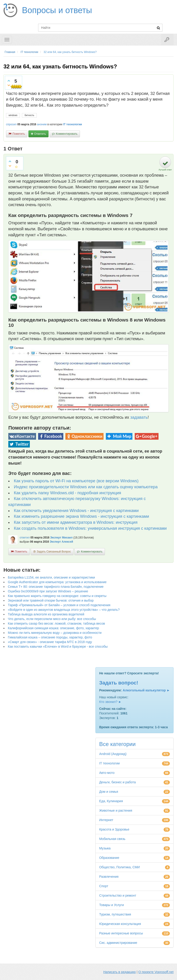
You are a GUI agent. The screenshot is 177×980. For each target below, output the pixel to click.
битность (29, 115)
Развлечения (109, 877)
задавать (139, 417)
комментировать (67, 134)
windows (13, 115)
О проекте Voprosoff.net (156, 972)
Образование (109, 858)
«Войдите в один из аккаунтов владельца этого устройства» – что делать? (64, 610)
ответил (25, 538)
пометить (19, 134)
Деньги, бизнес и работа (117, 782)
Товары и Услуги (111, 905)
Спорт (104, 886)
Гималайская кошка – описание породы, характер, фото (50, 637)
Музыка (105, 848)
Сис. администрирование (118, 943)
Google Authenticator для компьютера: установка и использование (57, 582)
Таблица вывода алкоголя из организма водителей (46, 614)
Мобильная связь (112, 839)
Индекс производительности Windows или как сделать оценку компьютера (86, 487)
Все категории (117, 744)
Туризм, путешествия (115, 914)
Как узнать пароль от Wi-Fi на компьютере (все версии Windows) (76, 481)
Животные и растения (116, 810)
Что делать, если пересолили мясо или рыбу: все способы (52, 619)
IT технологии (73, 124)
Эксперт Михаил (61, 538)
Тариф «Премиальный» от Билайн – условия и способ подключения (59, 605)
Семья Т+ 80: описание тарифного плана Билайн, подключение (56, 587)
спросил (11, 124)
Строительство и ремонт (118, 895)
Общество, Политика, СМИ (119, 867)
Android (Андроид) (113, 754)
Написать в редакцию (119, 972)
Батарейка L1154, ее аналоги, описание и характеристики (51, 577)
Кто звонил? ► (110, 702)
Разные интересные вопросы (121, 933)
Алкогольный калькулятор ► (146, 690)
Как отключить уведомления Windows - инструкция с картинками (76, 511)
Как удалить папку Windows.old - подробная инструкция (67, 493)
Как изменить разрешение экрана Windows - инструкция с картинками (81, 516)
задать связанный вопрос (54, 552)
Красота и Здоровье (114, 829)
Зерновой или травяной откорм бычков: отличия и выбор (51, 600)
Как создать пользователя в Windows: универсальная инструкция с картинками (90, 528)
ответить (40, 134)
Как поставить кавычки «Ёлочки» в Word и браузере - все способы (58, 647)
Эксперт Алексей (61, 542)
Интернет (106, 820)
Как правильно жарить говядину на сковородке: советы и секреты (57, 596)
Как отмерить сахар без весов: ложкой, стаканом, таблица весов (56, 623)
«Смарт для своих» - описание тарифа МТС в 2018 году (50, 642)
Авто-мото (107, 773)
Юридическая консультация (120, 924)
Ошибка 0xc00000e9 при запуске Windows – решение (48, 591)
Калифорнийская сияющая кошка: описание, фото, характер (53, 628)
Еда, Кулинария (111, 801)
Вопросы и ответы (57, 10)
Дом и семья (109, 792)
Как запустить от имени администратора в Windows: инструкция (76, 522)
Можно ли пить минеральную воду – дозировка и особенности (55, 633)
